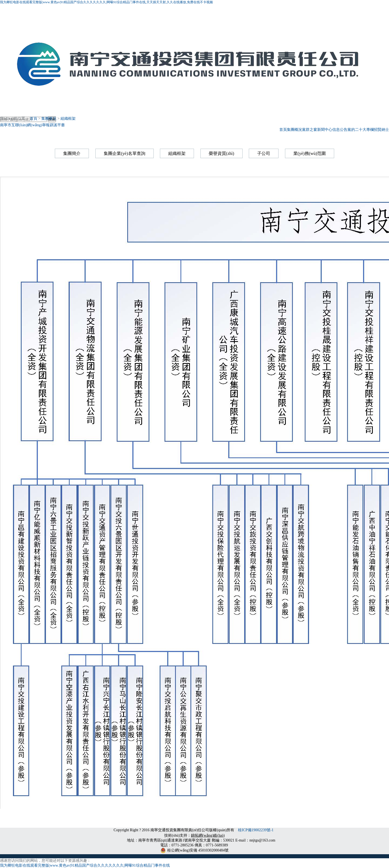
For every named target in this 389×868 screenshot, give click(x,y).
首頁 (283, 130)
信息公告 (340, 130)
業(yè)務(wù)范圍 (310, 153)
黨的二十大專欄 (361, 130)
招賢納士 (381, 130)
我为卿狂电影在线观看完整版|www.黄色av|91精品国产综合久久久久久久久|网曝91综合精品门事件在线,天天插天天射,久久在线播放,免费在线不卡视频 (106, 2)
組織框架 (68, 119)
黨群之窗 (310, 130)
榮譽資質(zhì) (222, 153)
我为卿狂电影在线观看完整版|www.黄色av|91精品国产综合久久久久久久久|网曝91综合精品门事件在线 (85, 865)
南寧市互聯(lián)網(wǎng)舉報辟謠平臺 (32, 125)
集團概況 (294, 130)
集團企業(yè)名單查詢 (125, 153)
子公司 (264, 153)
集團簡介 (72, 153)
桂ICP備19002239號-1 (256, 830)
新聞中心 (325, 130)
